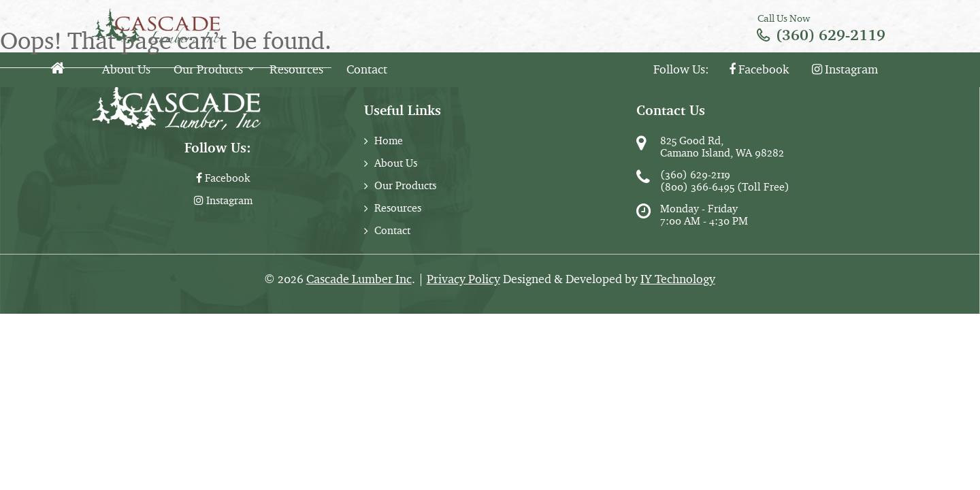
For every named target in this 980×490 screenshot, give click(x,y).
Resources (296, 69)
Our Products (208, 69)
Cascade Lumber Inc (359, 279)
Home (389, 141)
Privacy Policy (463, 279)
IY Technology (678, 279)
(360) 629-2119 (831, 35)
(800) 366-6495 (697, 187)
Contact (367, 69)
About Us (126, 69)
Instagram (845, 69)
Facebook (759, 69)
